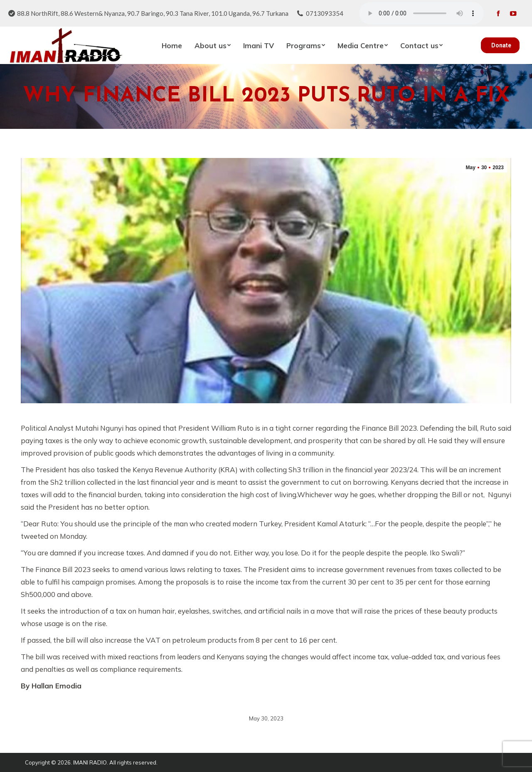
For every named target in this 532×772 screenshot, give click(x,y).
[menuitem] (172, 45)
